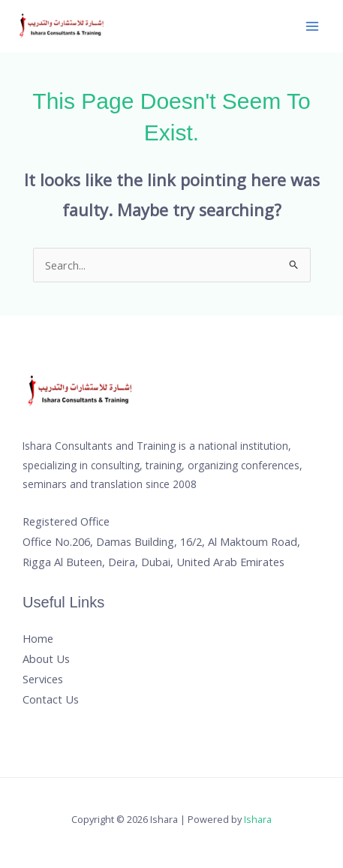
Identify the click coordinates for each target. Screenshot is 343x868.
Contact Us (51, 699)
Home (38, 638)
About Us (46, 659)
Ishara (258, 819)
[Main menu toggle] (312, 26)
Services (43, 679)
